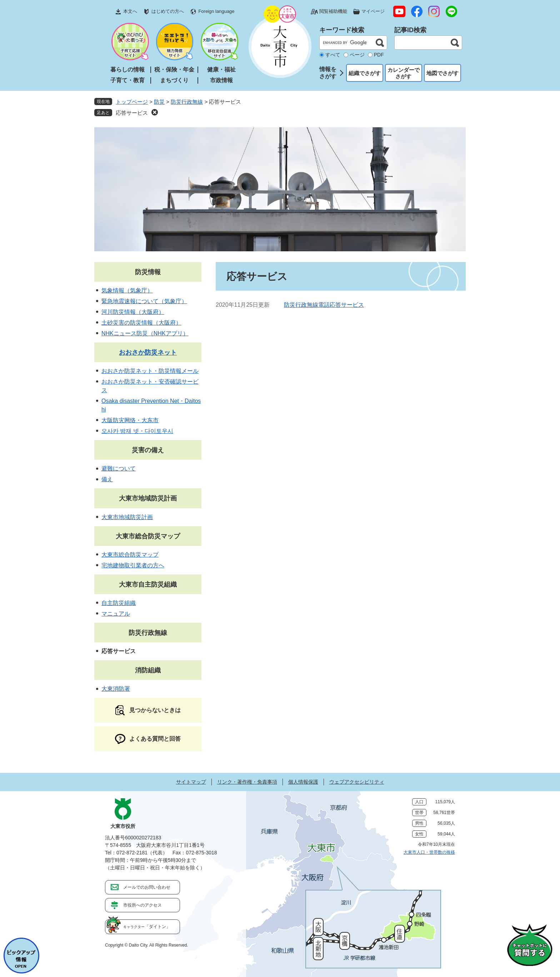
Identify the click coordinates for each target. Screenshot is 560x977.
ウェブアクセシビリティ (357, 782)
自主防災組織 (119, 603)
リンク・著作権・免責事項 (247, 782)
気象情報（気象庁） (127, 290)
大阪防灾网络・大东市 (130, 420)
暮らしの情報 (127, 70)
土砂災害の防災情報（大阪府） (141, 323)
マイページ (373, 11)
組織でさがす (365, 73)
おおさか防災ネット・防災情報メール (150, 371)
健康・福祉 (221, 70)
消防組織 (148, 670)
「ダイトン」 (147, 927)
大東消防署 (116, 689)
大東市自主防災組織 (148, 584)
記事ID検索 (410, 30)
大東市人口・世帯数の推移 (429, 852)
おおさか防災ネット (148, 352)
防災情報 (148, 272)
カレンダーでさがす (404, 73)
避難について (119, 468)
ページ (357, 55)
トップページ (132, 102)
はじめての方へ (168, 11)
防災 (159, 102)
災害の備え (148, 450)
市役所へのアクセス (142, 905)
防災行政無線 (187, 102)
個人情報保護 (303, 782)
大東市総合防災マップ (148, 536)
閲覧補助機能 (333, 11)
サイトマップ (191, 782)
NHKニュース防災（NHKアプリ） (145, 333)
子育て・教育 (127, 80)
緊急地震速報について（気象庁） (144, 301)
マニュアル (116, 614)
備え (107, 479)
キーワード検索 (342, 30)
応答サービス (132, 113)
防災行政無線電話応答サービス (324, 305)
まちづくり (174, 80)
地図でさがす (442, 73)
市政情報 (221, 80)
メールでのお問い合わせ (147, 887)
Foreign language (216, 11)
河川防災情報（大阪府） (133, 312)
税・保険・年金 (174, 70)
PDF (379, 55)
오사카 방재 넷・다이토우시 (137, 431)
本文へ (130, 11)
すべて (333, 55)
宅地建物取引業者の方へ (133, 565)
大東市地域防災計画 (148, 498)
